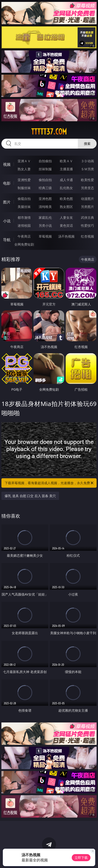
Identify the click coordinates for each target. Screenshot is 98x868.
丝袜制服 (45, 169)
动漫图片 (87, 199)
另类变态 (87, 188)
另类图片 (87, 207)
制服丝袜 (24, 188)
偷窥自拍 (24, 199)
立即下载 (81, 858)
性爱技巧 (87, 225)
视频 (7, 164)
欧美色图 (66, 199)
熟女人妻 (24, 169)
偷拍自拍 (45, 180)
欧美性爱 (87, 180)
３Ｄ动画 (87, 161)
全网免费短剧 (24, 244)
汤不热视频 (66, 236)
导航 (7, 240)
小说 (7, 221)
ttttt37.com (49, 132)
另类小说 (45, 225)
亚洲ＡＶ (24, 161)
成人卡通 (66, 180)
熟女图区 (66, 207)
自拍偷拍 (45, 161)
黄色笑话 (66, 225)
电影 (7, 183)
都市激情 (24, 217)
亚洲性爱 (24, 180)
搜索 (87, 144)
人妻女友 (66, 217)
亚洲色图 (45, 199)
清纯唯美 (45, 207)
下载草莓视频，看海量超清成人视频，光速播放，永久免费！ (49, 483)
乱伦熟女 (66, 188)
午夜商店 (24, 236)
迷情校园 (24, 225)
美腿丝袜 (24, 207)
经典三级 (45, 188)
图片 (7, 202)
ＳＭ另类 (87, 169)
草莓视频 (45, 236)
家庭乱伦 (45, 217)
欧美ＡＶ (66, 161)
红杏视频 (87, 236)
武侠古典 (87, 217)
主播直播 (66, 169)
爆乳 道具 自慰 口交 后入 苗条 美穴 (30, 496)
